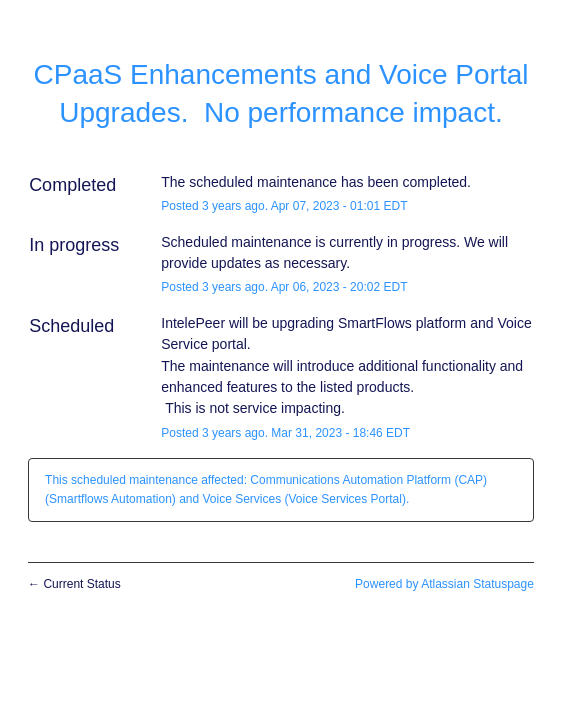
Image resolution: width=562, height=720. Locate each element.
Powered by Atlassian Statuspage (444, 584)
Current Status (74, 584)
